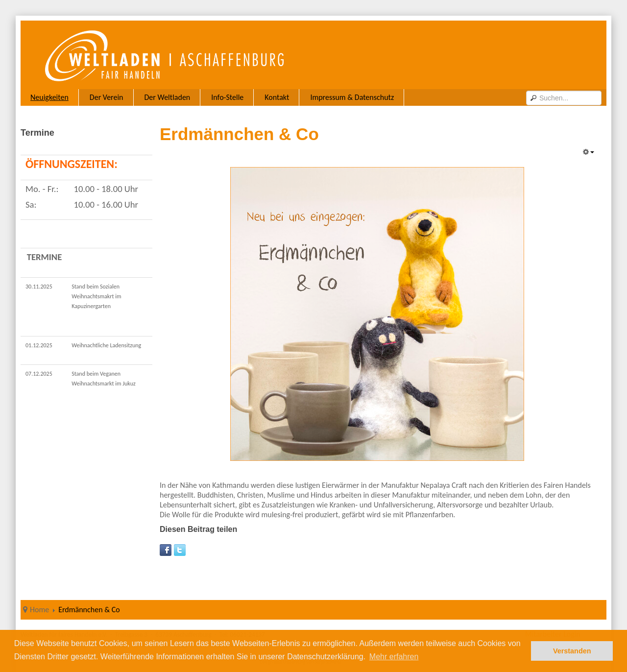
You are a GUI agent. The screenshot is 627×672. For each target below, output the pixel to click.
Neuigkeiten (49, 97)
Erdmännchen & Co (239, 134)
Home (39, 610)
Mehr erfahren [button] (394, 657)
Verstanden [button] (572, 651)
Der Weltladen (168, 97)
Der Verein (107, 97)
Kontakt (277, 97)
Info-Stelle (227, 97)
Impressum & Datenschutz (352, 97)
